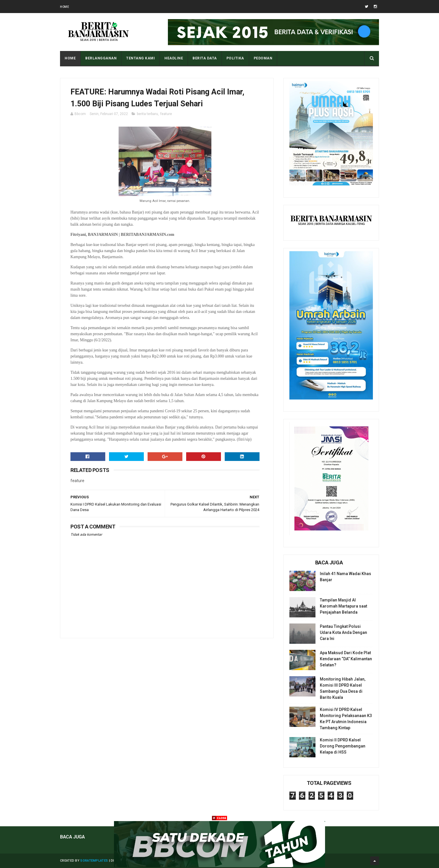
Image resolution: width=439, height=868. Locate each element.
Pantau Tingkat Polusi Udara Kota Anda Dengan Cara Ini (343, 632)
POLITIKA (235, 58)
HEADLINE (174, 58)
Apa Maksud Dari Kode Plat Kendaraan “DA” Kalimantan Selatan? (346, 659)
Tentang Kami (140, 58)
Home (65, 7)
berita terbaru (147, 114)
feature (166, 114)
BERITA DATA (205, 58)
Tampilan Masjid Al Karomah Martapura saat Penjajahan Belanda (343, 606)
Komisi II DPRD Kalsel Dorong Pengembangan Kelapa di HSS (343, 746)
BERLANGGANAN (101, 58)
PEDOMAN (263, 58)
